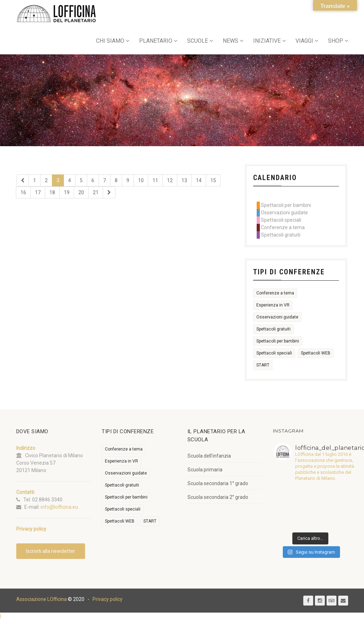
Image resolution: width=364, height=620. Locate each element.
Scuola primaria (205, 470)
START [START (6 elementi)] (263, 365)
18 (52, 192)
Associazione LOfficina (41, 599)
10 (141, 180)
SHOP (336, 41)
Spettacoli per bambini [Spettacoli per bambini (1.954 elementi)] (278, 341)
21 (96, 192)
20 (81, 192)
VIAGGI (304, 41)
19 (67, 192)
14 (199, 180)
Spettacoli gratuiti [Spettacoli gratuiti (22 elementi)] (273, 329)
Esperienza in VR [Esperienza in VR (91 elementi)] (273, 305)
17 (38, 192)
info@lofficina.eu (59, 507)
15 (213, 180)
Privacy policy (108, 599)
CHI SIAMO (110, 41)
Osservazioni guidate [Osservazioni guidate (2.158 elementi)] (277, 317)
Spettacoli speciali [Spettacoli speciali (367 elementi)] (274, 353)
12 (170, 180)
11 (155, 180)
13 (184, 180)
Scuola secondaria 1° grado (218, 483)
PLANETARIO (156, 41)
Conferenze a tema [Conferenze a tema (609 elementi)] (275, 293)
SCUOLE (198, 41)
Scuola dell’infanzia (209, 456)
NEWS (231, 41)
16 (23, 192)
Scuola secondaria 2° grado (218, 497)
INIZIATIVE (267, 41)
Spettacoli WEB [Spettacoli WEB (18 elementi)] (316, 353)
